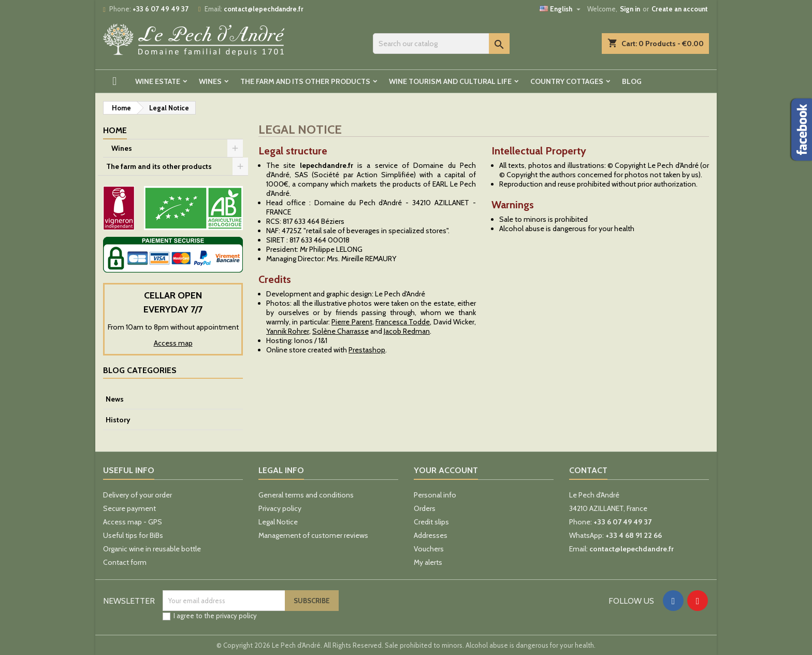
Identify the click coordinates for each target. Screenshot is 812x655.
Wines (210, 81)
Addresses (431, 535)
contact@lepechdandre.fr (264, 9)
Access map (173, 343)
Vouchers (429, 549)
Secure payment (129, 508)
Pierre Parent (352, 322)
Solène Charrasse (340, 331)
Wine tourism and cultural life (450, 81)
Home (115, 130)
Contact (588, 470)
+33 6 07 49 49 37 (161, 9)
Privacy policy (280, 508)
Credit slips (431, 522)
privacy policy (236, 616)
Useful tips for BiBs (133, 535)
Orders (425, 508)
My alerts (428, 562)
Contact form (125, 562)
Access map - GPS (133, 522)
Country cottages (567, 81)
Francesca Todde (403, 322)
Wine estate (158, 81)
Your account (446, 470)
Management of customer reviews (313, 535)
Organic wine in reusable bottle (152, 549)
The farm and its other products (305, 81)
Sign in (630, 9)
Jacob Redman (407, 331)
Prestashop (367, 350)
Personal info (435, 495)
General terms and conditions (306, 495)
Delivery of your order (137, 495)
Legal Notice (278, 522)
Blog (632, 81)
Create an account (680, 9)
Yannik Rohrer (288, 331)
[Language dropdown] (561, 9)
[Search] (441, 44)
